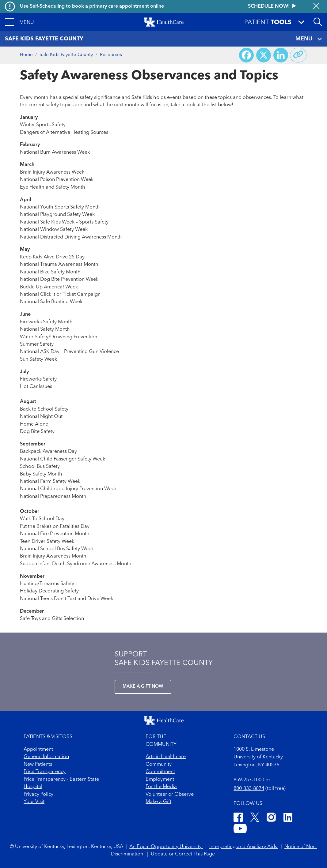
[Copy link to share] (298, 55)
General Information (46, 757)
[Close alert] (316, 7)
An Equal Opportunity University (166, 847)
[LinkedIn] (288, 818)
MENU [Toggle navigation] (309, 39)
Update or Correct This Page (183, 854)
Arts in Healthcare (166, 757)
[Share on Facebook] (246, 55)
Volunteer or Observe (170, 795)
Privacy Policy (38, 795)
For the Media (161, 787)
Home (26, 55)
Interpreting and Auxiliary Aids (244, 847)
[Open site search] (318, 22)
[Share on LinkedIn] (281, 55)
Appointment (38, 750)
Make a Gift (158, 802)
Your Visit (34, 802)
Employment (160, 780)
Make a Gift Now (143, 687)
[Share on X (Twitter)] (264, 55)
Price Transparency (45, 772)
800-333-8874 (249, 789)
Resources (111, 55)
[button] (19, 22)
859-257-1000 (249, 780)
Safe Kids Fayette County (66, 55)
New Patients (38, 765)
